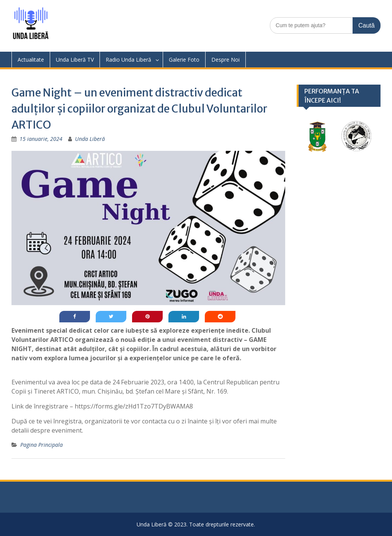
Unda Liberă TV (75, 60)
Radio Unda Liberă (128, 60)
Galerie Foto (184, 60)
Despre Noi (225, 60)
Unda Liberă (90, 139)
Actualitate (31, 60)
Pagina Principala (42, 445)
